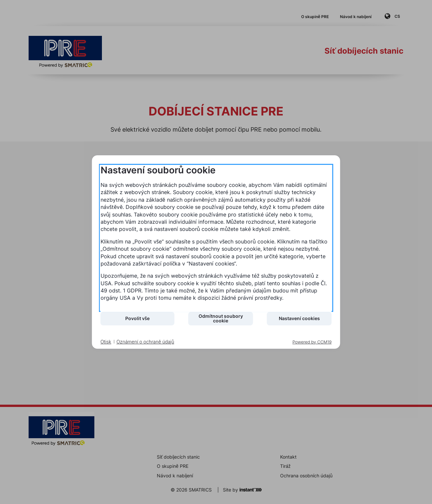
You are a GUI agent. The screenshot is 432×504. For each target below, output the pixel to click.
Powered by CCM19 (312, 342)
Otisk (106, 342)
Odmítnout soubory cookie (221, 318)
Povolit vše (137, 318)
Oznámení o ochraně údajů (145, 342)
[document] (216, 238)
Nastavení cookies (299, 318)
